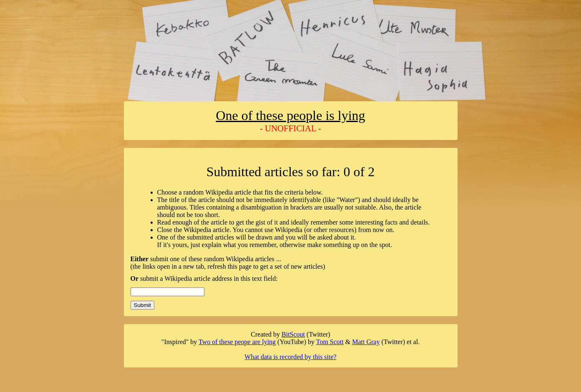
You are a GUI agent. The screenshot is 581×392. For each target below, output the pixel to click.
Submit (142, 305)
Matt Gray (366, 342)
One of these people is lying (290, 115)
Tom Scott (330, 342)
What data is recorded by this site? (290, 357)
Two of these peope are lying (237, 342)
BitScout (293, 334)
